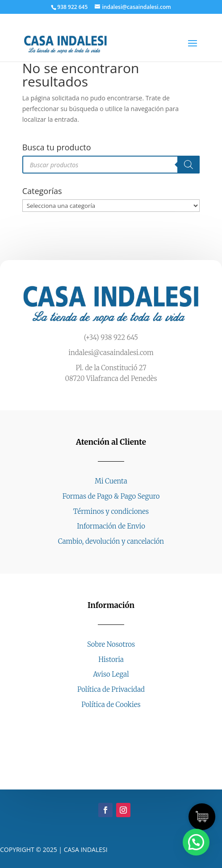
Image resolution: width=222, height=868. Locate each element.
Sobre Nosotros (111, 644)
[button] (196, 842)
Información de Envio (111, 526)
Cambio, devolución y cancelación (111, 541)
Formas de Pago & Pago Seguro (111, 496)
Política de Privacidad (111, 689)
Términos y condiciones (111, 511)
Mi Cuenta (111, 481)
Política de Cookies (111, 705)
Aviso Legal (111, 674)
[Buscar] (188, 165)
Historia (111, 659)
